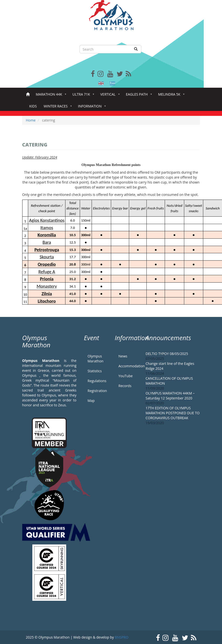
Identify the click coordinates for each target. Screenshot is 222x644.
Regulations (97, 381)
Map (91, 401)
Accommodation (128, 366)
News (123, 356)
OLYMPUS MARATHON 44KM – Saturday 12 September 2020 (170, 396)
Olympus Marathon (96, 359)
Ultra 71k (82, 96)
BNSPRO (122, 637)
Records (125, 386)
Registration (97, 391)
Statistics (95, 371)
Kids (33, 106)
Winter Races (57, 108)
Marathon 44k (50, 96)
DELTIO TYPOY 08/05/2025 (167, 354)
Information (91, 108)
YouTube (126, 376)
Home (28, 94)
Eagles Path (138, 96)
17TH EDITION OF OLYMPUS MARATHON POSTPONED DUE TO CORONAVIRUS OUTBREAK (173, 413)
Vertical (109, 96)
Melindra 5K (170, 96)
